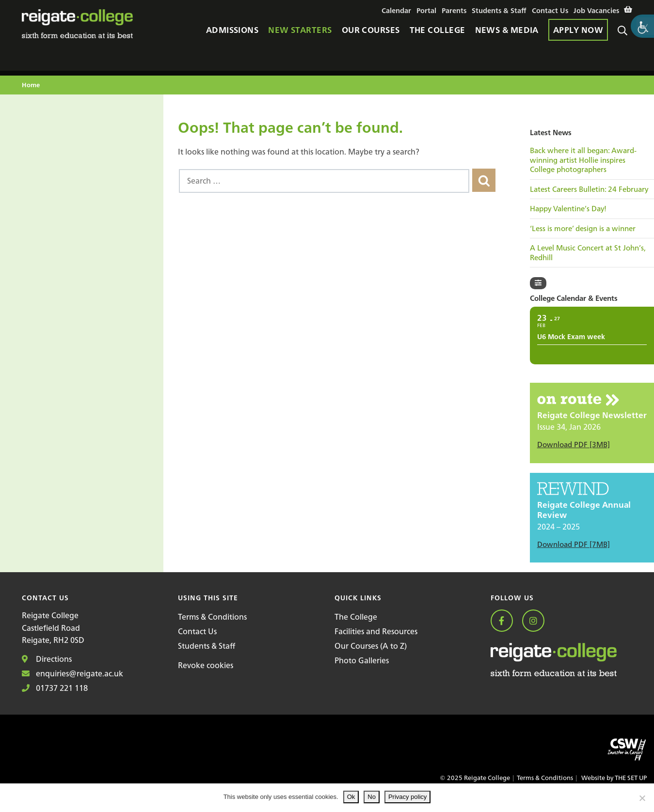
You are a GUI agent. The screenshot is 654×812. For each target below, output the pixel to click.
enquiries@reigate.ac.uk (72, 673)
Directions (47, 659)
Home (31, 86)
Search (625, 35)
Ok (351, 797)
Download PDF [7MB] (574, 544)
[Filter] (538, 283)
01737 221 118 (55, 688)
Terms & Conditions (212, 617)
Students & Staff (207, 646)
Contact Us (197, 631)
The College (356, 617)
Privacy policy (407, 797)
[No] (642, 798)
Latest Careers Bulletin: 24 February (589, 189)
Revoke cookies (206, 665)
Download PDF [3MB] (574, 445)
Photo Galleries (362, 660)
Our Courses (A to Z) (371, 646)
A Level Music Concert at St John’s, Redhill (588, 253)
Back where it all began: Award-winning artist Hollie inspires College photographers (583, 160)
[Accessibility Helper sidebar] (642, 26)
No (372, 797)
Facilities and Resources (376, 631)
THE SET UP (631, 778)
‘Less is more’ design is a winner (583, 229)
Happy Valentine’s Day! (568, 209)
